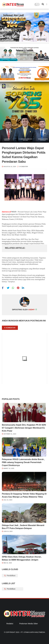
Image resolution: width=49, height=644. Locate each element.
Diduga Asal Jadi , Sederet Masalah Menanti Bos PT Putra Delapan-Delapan (23, 527)
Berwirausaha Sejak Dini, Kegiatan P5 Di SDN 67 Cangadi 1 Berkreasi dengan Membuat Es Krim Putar (24, 428)
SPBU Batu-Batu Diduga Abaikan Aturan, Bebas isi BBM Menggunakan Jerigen (22, 558)
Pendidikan (11, 576)
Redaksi (10, 624)
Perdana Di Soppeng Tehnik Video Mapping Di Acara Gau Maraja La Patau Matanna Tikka (24, 495)
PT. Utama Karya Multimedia (33, 632)
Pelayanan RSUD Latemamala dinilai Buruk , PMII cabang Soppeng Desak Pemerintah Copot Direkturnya (23, 462)
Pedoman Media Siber (28, 624)
